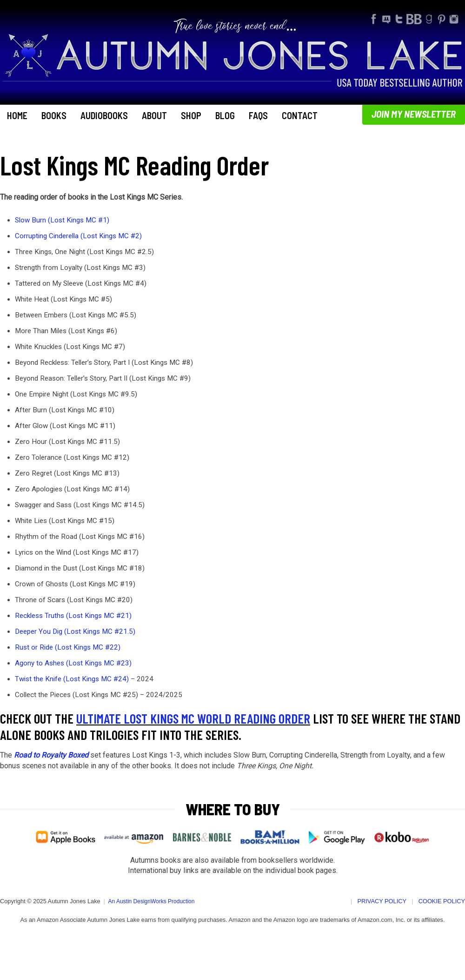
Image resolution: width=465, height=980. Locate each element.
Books (54, 115)
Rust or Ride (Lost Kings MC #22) (68, 647)
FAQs (258, 115)
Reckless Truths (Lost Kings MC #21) (73, 616)
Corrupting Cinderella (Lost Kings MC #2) (78, 236)
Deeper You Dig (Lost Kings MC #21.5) (75, 631)
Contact (300, 115)
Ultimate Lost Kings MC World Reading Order (193, 718)
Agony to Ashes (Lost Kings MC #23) (73, 663)
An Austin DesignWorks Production (152, 901)
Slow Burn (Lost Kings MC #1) (62, 220)
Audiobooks (104, 115)
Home (17, 115)
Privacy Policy (382, 901)
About (154, 115)
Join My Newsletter (414, 114)
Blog (225, 115)
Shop (191, 115)
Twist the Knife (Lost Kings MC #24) (72, 679)
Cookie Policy (442, 901)
